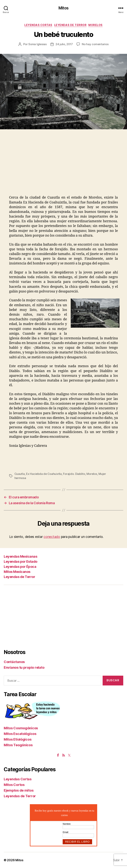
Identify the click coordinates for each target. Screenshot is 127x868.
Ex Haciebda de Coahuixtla (44, 474)
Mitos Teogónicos (18, 745)
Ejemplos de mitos (19, 790)
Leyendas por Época (20, 567)
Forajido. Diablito (74, 474)
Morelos (95, 25)
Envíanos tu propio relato (24, 667)
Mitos (63, 8)
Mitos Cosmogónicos (21, 728)
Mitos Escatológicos (20, 734)
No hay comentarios (95, 44)
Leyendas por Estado (21, 562)
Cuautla (20, 474)
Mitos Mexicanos (17, 572)
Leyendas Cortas (38, 25)
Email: (66, 832)
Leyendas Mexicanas (20, 556)
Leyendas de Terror (70, 25)
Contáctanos (14, 662)
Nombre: (67, 824)
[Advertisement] (63, 167)
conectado (52, 537)
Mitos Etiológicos (18, 739)
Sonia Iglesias (37, 44)
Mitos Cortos (14, 785)
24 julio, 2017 (64, 44)
